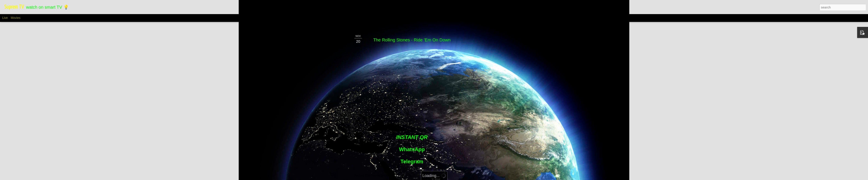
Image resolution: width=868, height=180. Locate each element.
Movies (16, 18)
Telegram (412, 157)
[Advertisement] (493, 98)
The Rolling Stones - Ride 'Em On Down (412, 36)
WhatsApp (412, 145)
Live (5, 18)
